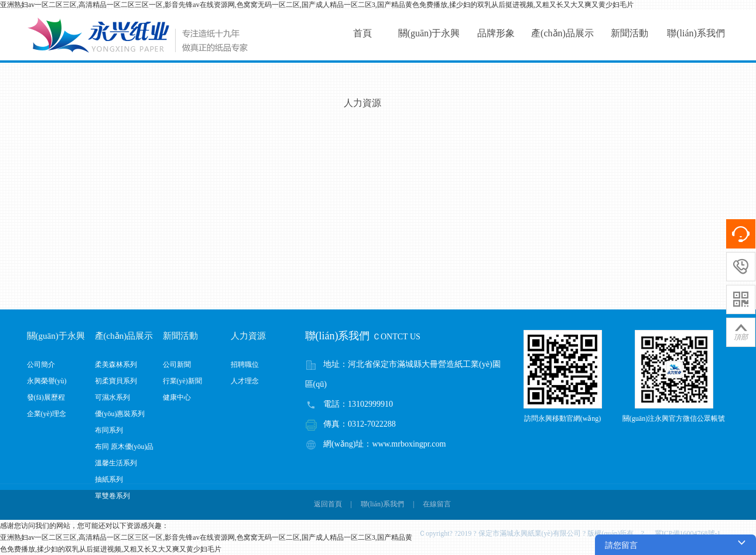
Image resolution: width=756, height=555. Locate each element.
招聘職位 (245, 365)
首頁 (362, 33)
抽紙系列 (109, 479)
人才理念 (245, 381)
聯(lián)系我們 (696, 33)
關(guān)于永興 (429, 33)
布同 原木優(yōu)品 (124, 447)
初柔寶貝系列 (116, 381)
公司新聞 (177, 365)
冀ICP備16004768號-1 (691, 533)
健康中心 (177, 397)
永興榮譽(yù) (47, 381)
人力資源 (248, 336)
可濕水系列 (112, 397)
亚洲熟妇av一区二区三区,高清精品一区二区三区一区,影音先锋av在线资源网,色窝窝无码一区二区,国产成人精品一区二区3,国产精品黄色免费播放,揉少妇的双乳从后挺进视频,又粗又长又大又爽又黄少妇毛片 (317, 5)
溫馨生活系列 (116, 463)
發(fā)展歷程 (46, 397)
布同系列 (109, 430)
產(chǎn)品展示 (562, 33)
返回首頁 (328, 504)
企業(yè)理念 (47, 414)
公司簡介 (41, 365)
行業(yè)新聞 (182, 381)
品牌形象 (496, 33)
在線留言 (437, 504)
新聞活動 (630, 33)
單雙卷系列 (112, 496)
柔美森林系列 (116, 365)
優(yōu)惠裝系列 (120, 414)
